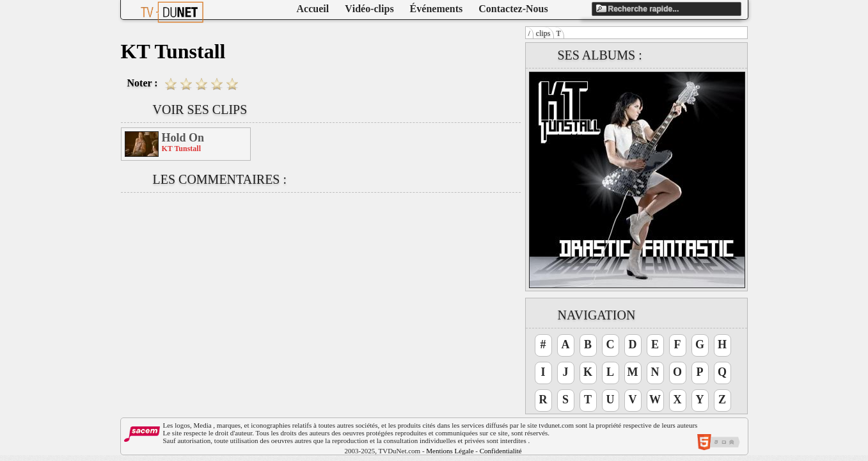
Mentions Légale (450, 451)
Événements (437, 9)
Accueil (313, 9)
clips (543, 33)
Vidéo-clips (369, 9)
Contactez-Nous (513, 9)
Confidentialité (501, 451)
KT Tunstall (182, 149)
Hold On (183, 138)
